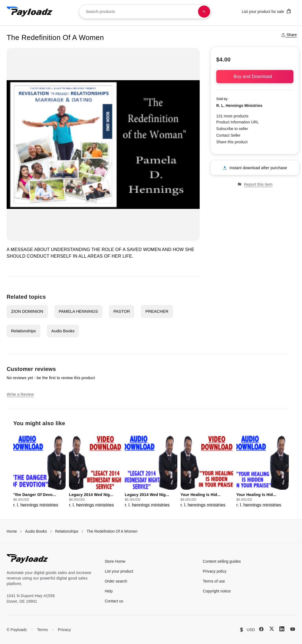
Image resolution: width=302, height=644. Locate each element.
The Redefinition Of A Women (112, 531)
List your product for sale (267, 11)
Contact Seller (228, 135)
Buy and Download (255, 76)
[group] (39, 470)
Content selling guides (222, 561)
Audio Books (63, 331)
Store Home (115, 561)
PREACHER (157, 311)
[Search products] (204, 12)
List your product (119, 571)
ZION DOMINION (27, 311)
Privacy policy (215, 571)
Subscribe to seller (232, 129)
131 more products (232, 116)
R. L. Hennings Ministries (239, 106)
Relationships (23, 331)
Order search (116, 581)
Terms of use (214, 581)
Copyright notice (217, 591)
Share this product (232, 142)
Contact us (114, 601)
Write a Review (20, 394)
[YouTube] (293, 629)
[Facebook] (261, 629)
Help (109, 591)
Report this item (255, 184)
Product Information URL (237, 122)
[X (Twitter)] (272, 629)
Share (289, 35)
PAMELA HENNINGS (78, 311)
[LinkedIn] (282, 629)
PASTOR (122, 311)
